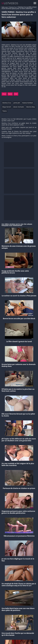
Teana (5, 111)
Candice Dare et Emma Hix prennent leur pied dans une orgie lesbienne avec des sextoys (19, 132)
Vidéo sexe (5, 7)
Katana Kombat (28, 103)
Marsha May (31, 107)
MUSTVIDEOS (10, 3)
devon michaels (19, 107)
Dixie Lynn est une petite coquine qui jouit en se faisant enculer (19, 128)
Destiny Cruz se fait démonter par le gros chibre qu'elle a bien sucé (19, 120)
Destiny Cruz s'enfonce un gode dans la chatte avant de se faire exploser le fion (19, 124)
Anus (4, 94)
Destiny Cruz (13, 7)
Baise (10, 94)
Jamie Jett (17, 103)
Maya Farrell (7, 107)
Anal (16, 94)
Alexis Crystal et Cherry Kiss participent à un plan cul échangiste (19, 137)
